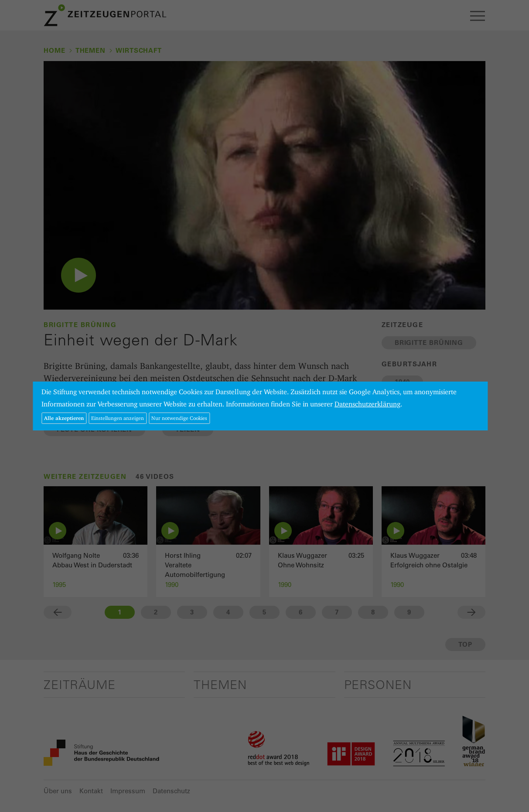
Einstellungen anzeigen (118, 418)
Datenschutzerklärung (367, 404)
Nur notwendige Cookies (179, 418)
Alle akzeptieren (64, 418)
